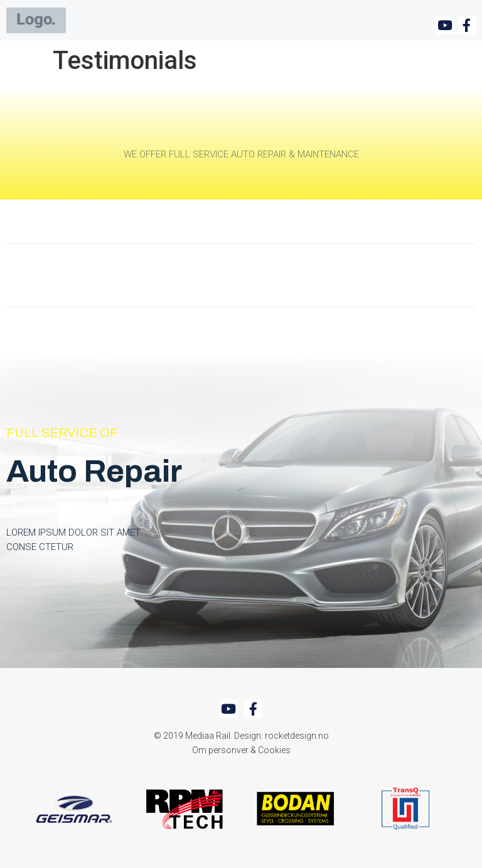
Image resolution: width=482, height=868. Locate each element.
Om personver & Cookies (241, 750)
